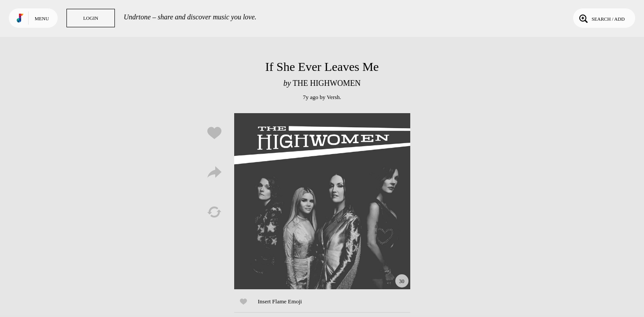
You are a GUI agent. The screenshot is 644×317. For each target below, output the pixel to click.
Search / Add (601, 18)
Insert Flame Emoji (280, 301)
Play (322, 201)
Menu (42, 18)
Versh (333, 97)
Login (91, 18)
